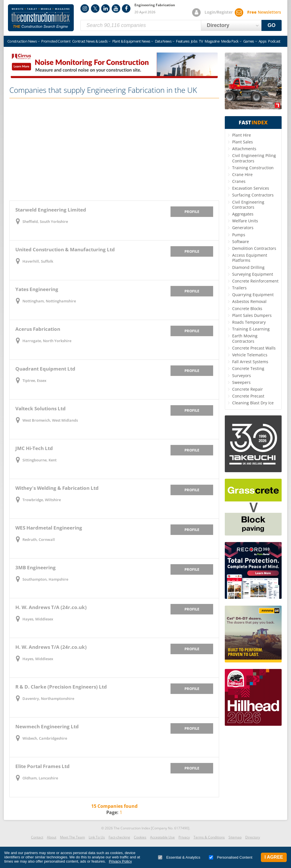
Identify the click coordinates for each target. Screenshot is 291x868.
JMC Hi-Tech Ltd (34, 448)
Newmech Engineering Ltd (47, 726)
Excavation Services (251, 188)
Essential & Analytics (179, 857)
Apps (262, 41)
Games (249, 41)
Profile (192, 212)
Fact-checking (119, 837)
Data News (163, 41)
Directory (253, 837)
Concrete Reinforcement (255, 281)
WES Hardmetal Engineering (49, 528)
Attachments (244, 149)
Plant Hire (242, 135)
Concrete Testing (248, 368)
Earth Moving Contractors (245, 338)
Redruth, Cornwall (39, 539)
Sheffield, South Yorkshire (45, 221)
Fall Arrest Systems (250, 362)
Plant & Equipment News (131, 41)
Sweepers (241, 382)
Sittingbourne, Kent (40, 460)
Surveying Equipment (253, 274)
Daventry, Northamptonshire (48, 698)
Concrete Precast (248, 396)
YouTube (116, 9)
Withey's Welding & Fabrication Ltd (57, 488)
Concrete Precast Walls (254, 348)
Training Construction (253, 168)
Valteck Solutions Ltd (40, 408)
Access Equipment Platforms (250, 258)
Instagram (85, 9)
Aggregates (243, 214)
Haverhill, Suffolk (38, 261)
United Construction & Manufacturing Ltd (65, 249)
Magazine (212, 41)
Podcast (274, 41)
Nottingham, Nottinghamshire (49, 301)
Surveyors (242, 376)
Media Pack (230, 41)
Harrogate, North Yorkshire (47, 341)
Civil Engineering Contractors (248, 205)
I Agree (274, 857)
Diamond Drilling (248, 267)
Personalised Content (231, 857)
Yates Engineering (37, 289)
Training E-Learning (251, 329)
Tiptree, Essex (34, 380)
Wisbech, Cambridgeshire (45, 738)
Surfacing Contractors (253, 195)
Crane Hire (242, 174)
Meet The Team (72, 837)
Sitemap (235, 837)
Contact (37, 837)
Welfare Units (245, 221)
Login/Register (219, 12)
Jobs (194, 41)
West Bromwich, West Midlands (50, 420)
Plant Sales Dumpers (252, 315)
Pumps (239, 235)
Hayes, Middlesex (38, 619)
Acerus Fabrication (38, 329)
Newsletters (264, 12)
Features (183, 41)
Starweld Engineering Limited (51, 210)
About (52, 837)
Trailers (239, 288)
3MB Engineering (36, 567)
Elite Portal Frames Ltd (42, 766)
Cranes (239, 181)
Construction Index (41, 18)
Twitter (95, 9)
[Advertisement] (114, 149)
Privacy (184, 837)
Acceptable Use (162, 837)
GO (272, 25)
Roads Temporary (249, 322)
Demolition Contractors (254, 248)
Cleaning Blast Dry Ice (253, 403)
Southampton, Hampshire (45, 579)
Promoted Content (56, 41)
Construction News (22, 41)
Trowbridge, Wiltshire (42, 500)
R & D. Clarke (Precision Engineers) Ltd (61, 687)
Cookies (140, 837)
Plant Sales (243, 142)
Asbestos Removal (249, 301)
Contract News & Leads (90, 41)
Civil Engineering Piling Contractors (254, 158)
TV (201, 41)
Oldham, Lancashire (40, 778)
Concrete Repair (248, 389)
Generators (243, 228)
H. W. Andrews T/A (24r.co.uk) (51, 607)
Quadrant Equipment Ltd (45, 369)
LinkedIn (105, 9)
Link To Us (97, 837)
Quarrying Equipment (253, 295)
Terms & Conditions (209, 837)
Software (241, 241)
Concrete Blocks (247, 308)
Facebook (126, 9)
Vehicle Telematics (250, 355)
